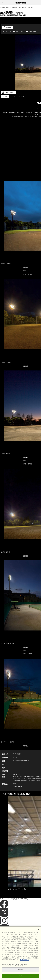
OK (21, 976)
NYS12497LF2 (28, 274)
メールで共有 (20, 32)
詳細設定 (20, 970)
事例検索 (9, 27)
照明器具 (14, 8)
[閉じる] (38, 929)
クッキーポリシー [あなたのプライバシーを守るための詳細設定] (24, 960)
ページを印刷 (32, 31)
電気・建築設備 (5, 8)
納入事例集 (23, 8)
